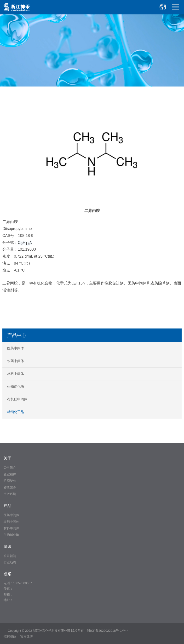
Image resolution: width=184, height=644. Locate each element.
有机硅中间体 (17, 399)
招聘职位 (10, 636)
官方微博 (27, 636)
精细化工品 (16, 412)
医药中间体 (16, 348)
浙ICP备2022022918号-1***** (107, 631)
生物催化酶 (16, 386)
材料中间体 (16, 374)
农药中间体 (16, 361)
